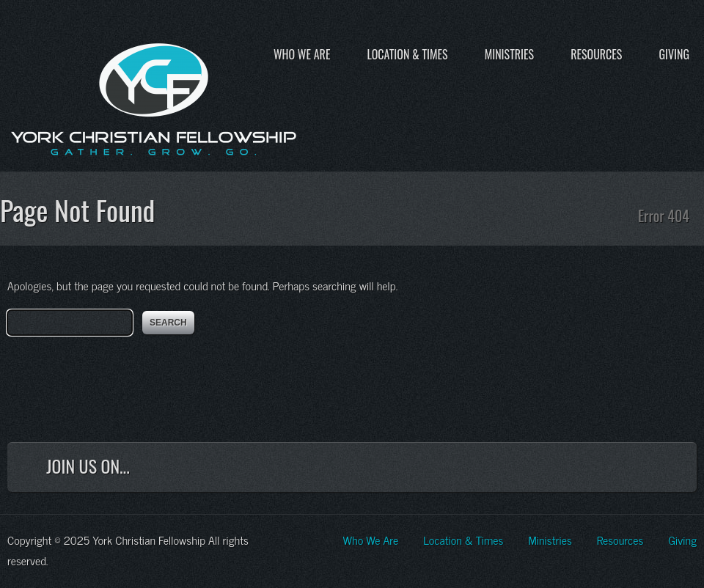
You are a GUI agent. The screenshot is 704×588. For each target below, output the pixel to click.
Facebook (531, 470)
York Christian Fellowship (154, 96)
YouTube (627, 470)
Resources (596, 54)
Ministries (509, 54)
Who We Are (302, 54)
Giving (674, 54)
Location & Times (407, 54)
